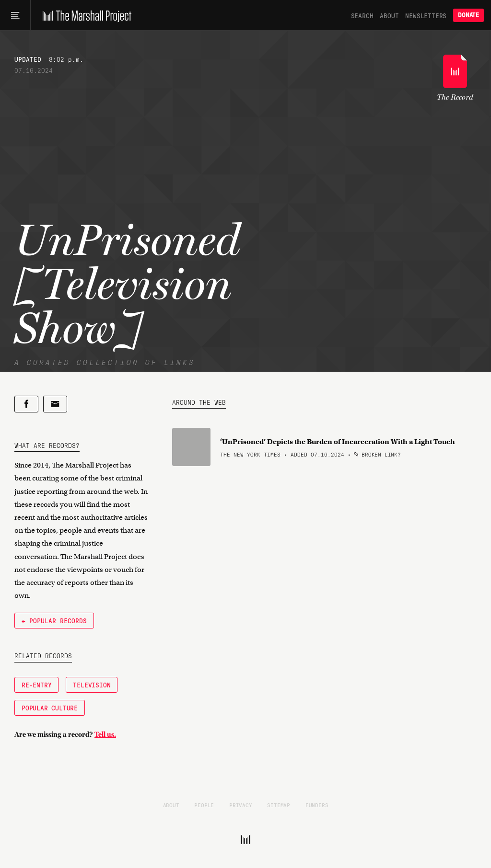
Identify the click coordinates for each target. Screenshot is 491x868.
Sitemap (279, 805)
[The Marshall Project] (85, 15)
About (389, 15)
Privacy (241, 805)
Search (362, 15)
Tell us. (105, 734)
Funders (317, 805)
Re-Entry (36, 685)
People (204, 805)
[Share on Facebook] (26, 404)
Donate (468, 15)
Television (92, 685)
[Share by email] (55, 404)
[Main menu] (15, 15)
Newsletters (426, 15)
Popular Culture (50, 708)
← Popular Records (54, 620)
